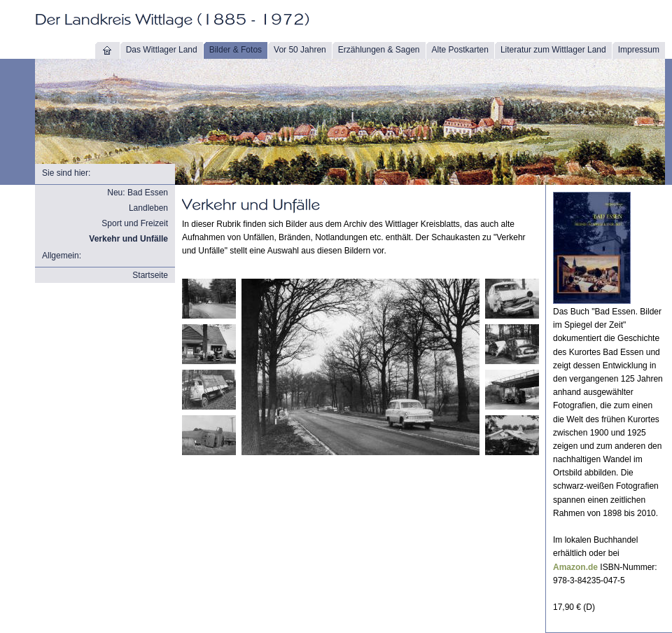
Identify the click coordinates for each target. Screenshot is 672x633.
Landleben (148, 208)
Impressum (639, 50)
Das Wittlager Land (162, 50)
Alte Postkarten (460, 50)
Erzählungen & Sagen (379, 50)
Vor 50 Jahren (300, 50)
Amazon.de (575, 567)
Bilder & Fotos (236, 50)
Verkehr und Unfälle (128, 239)
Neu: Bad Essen (138, 193)
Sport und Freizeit (135, 223)
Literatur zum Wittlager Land (553, 50)
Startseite (150, 275)
